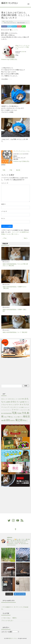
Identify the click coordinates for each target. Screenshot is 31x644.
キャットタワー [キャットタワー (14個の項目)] (14, 405)
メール (4, 211)
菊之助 (18, 170)
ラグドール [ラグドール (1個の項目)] (26, 410)
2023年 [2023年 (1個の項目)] (20, 399)
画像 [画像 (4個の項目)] (2, 420)
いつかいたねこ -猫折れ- (9, 618)
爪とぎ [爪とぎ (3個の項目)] (16, 417)
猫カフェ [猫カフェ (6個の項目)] (20, 417)
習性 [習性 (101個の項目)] (8, 420)
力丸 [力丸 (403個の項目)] (24, 413)
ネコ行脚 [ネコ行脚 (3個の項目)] (21, 407)
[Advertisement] (16, 371)
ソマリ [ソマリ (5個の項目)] (11, 407)
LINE (24, 26)
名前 (3, 204)
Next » (26, 238)
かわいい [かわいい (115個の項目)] (15, 402)
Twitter (10, 26)
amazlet (23, 52)
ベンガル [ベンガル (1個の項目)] (21, 410)
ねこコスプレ (15, 30)
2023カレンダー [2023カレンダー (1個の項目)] (15, 399)
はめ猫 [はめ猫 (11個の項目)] (22, 402)
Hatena (14, 26)
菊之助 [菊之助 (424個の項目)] (19, 420)
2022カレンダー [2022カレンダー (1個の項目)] (5, 399)
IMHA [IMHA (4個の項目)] (23, 399)
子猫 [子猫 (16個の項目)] (9, 417)
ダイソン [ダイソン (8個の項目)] (16, 407)
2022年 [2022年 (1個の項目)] (10, 399)
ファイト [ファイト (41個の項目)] (15, 410)
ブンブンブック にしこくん (21, 151)
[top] (16, 529)
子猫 (11, 170)
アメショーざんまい (7, 621)
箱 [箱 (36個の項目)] (5, 420)
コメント (5, 183)
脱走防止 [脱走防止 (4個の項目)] (13, 420)
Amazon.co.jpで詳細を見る (9, 59)
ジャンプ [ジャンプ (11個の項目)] (6, 407)
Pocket (19, 26)
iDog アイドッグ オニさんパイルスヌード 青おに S (22, 47)
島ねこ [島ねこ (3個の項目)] (12, 417)
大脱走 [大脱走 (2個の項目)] (5, 417)
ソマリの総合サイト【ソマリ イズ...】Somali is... (15, 608)
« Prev (5, 238)
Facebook (4, 26)
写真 (4, 170)
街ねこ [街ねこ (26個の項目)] (25, 420)
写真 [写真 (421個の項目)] (14, 413)
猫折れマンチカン (13, 638)
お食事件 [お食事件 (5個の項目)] (8, 402)
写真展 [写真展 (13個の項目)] (19, 413)
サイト (3, 218)
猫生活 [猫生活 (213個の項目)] (26, 417)
